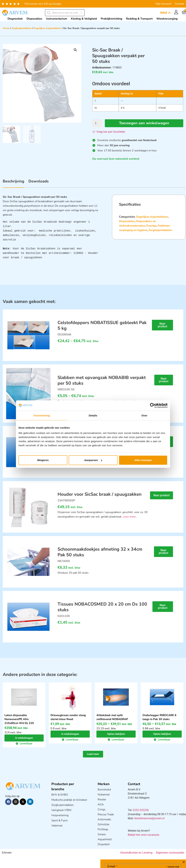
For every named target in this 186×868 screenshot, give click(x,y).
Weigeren (43, 460)
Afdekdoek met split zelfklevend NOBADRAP (112, 717)
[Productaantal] (97, 123)
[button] (75, 50)
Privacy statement (167, 839)
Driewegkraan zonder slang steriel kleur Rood (68, 717)
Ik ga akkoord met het (135, 846)
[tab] (13, 183)
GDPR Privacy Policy (149, 846)
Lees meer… (130, 517)
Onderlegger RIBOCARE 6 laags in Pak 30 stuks (159, 717)
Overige (151, 226)
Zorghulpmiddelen (21, 28)
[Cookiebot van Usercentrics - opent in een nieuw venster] (153, 405)
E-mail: (112, 815)
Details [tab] (93, 415)
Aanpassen (93, 460)
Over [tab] (144, 415)
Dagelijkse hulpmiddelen (47, 28)
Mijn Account (163, 4)
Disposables (127, 221)
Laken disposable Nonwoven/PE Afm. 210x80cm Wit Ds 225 (19, 719)
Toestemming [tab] (42, 415)
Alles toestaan (143, 460)
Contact (180, 4)
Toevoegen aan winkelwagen (144, 123)
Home (6, 28)
